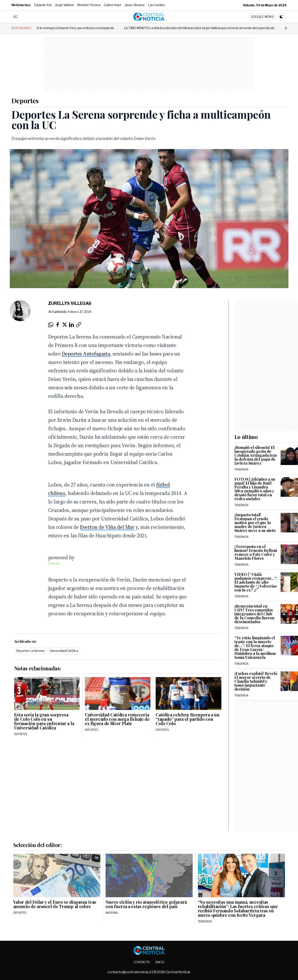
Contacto (142, 962)
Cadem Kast (113, 5)
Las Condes (156, 5)
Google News (262, 17)
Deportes (25, 101)
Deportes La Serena (30, 651)
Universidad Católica (64, 651)
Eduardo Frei (43, 5)
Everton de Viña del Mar (107, 527)
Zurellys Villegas (70, 303)
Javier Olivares (135, 5)
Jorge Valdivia (64, 5)
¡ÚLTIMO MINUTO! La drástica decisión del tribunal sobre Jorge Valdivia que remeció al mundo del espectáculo (209, 28)
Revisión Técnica (89, 5)
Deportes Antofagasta (86, 354)
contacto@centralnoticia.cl (130, 972)
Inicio (160, 962)
